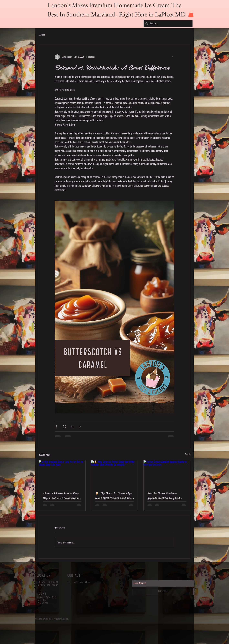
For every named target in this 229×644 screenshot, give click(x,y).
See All (188, 454)
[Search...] (168, 24)
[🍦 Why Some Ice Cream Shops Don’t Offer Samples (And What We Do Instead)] (115, 473)
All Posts (42, 35)
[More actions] (172, 57)
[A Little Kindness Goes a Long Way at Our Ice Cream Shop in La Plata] (62, 473)
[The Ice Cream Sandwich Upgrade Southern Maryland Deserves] (167, 473)
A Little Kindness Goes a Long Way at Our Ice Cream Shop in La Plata (61, 495)
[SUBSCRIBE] (163, 592)
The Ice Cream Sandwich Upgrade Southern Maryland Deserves (164, 495)
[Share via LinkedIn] (72, 426)
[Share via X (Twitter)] (64, 426)
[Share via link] (80, 426)
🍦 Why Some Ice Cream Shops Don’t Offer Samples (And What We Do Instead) (114, 495)
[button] (191, 14)
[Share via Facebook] (56, 426)
